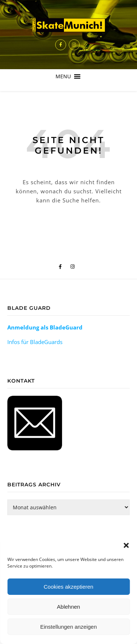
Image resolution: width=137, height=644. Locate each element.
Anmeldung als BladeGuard (45, 327)
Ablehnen (68, 607)
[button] (126, 545)
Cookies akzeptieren (69, 587)
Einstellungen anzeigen (68, 627)
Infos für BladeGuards (35, 342)
